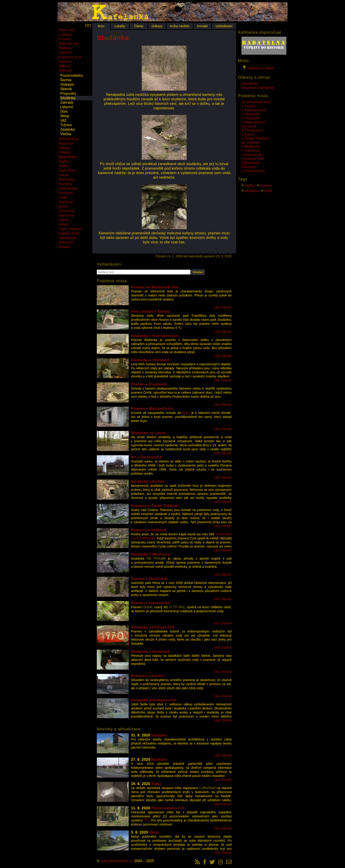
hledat (198, 272)
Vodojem (67, 84)
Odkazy (157, 26)
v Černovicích (252, 130)
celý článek (223, 307)
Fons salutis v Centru (150, 311)
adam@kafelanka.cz (117, 861)
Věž (63, 120)
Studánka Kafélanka (258, 88)
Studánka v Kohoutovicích (155, 336)
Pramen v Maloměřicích (152, 409)
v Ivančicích (251, 151)
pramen (266, 185)
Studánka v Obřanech (150, 360)
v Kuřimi (248, 134)
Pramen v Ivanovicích (150, 603)
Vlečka (66, 134)
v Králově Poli (252, 159)
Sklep (65, 116)
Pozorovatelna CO (168, 808)
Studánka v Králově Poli (153, 627)
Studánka (68, 98)
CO (146, 820)
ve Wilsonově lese (256, 102)
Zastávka (67, 129)
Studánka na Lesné (148, 433)
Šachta (66, 80)
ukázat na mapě (257, 68)
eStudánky (250, 84)
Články (139, 26)
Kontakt (202, 26)
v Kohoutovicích (254, 110)
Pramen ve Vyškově (149, 530)
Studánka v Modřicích (151, 554)
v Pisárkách (251, 118)
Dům (64, 111)
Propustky (68, 93)
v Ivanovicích (252, 155)
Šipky (156, 784)
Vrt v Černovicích (147, 457)
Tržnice (66, 125)
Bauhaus (159, 759)
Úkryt (154, 832)
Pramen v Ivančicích (149, 579)
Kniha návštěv (180, 26)
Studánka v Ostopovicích (154, 700)
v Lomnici (249, 167)
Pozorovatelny (72, 75)
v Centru (248, 106)
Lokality (120, 26)
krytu (186, 413)
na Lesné (249, 126)
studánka (252, 191)
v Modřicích (251, 147)
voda (268, 191)
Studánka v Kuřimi (148, 481)
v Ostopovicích (253, 171)
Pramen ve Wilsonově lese (155, 287)
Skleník (66, 89)
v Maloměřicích (254, 122)
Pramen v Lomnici (147, 676)
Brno (101, 26)
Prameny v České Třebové (155, 506)
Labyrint (67, 107)
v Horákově (251, 163)
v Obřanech (251, 114)
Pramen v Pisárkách (149, 384)
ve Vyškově (251, 142)
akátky (250, 185)
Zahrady (67, 102)
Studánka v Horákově (150, 652)
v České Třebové (255, 138)
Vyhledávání (224, 26)
